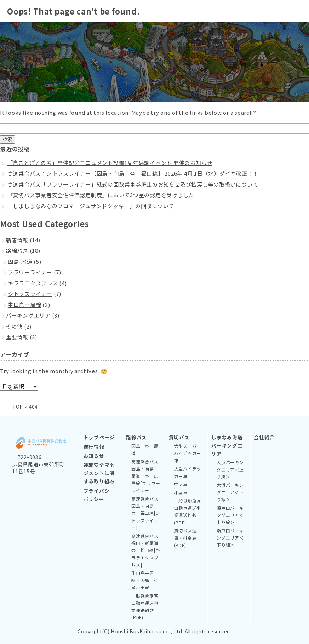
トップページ (99, 437)
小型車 (181, 492)
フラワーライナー (30, 272)
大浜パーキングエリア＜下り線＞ (230, 492)
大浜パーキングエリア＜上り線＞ (230, 469)
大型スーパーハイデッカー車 (188, 453)
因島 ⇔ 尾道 (145, 449)
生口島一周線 (25, 305)
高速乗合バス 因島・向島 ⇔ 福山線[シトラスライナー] (146, 513)
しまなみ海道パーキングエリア (227, 445)
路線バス (17, 250)
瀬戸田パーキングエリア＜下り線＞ (230, 537)
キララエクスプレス (33, 283)
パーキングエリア (28, 315)
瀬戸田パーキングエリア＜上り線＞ (230, 515)
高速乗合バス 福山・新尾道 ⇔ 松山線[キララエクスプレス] (146, 550)
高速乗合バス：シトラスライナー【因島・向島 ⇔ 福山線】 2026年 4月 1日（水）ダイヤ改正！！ (133, 173)
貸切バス (179, 437)
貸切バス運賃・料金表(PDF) (185, 537)
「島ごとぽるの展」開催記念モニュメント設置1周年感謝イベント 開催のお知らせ (110, 163)
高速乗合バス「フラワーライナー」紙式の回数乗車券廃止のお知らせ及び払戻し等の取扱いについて (133, 184)
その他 (14, 326)
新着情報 (17, 240)
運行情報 (94, 446)
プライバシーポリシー (99, 494)
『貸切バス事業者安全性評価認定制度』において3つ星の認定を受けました (101, 195)
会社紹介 (265, 437)
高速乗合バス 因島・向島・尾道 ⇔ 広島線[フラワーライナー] (146, 476)
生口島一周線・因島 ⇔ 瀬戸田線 (146, 580)
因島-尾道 (20, 261)
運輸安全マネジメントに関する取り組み (99, 473)
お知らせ (94, 455)
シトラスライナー (30, 294)
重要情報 (17, 337)
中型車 (181, 484)
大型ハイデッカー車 (188, 472)
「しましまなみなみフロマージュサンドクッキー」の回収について (91, 206)
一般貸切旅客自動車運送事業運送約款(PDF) (188, 511)
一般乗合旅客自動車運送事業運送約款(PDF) (145, 606)
